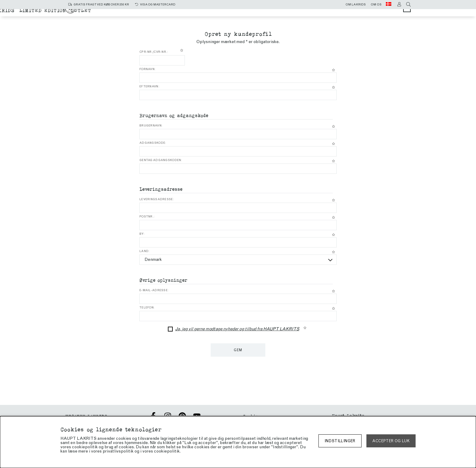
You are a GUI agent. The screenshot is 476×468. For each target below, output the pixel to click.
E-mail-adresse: (154, 290)
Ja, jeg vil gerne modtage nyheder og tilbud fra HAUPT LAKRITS (237, 329)
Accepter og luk (391, 441)
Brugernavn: (151, 126)
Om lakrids (356, 5)
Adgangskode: (153, 143)
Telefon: (147, 308)
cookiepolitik (167, 451)
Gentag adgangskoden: (161, 160)
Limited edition (275, 19)
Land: (144, 251)
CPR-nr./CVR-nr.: (154, 52)
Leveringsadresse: (157, 199)
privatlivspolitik (118, 451)
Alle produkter (196, 13)
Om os (376, 5)
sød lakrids (286, 13)
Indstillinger (340, 441)
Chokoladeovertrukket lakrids (200, 19)
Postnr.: (147, 217)
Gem (238, 350)
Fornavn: (147, 69)
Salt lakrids (243, 13)
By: (142, 234)
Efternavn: (149, 86)
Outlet (313, 19)
